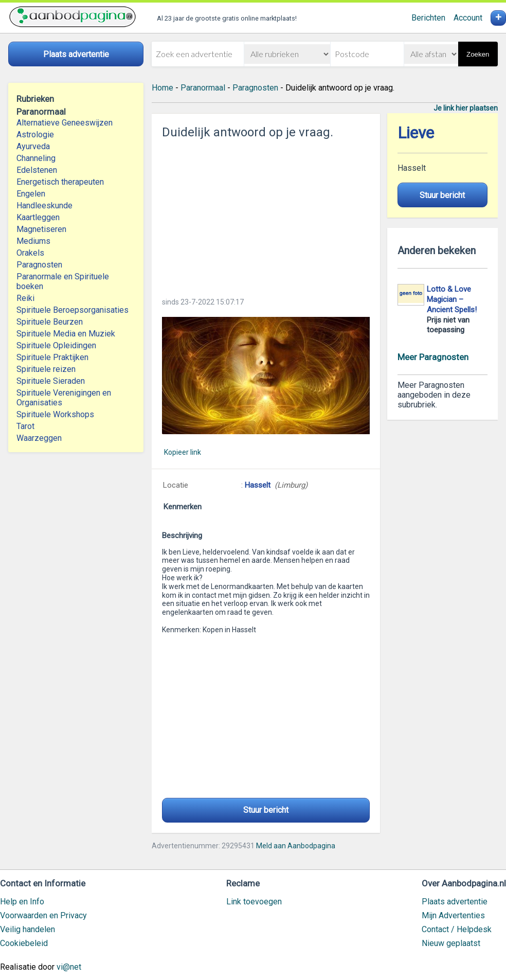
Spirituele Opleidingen (56, 345)
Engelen (31, 194)
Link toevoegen (254, 902)
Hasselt (258, 485)
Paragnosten (39, 265)
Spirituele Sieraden (51, 381)
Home (162, 88)
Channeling (36, 158)
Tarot (25, 426)
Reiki (25, 298)
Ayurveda (33, 146)
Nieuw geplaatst (451, 943)
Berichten (428, 18)
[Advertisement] (266, 215)
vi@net (69, 967)
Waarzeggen (39, 438)
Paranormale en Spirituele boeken (63, 281)
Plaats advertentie (455, 902)
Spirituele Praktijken (52, 357)
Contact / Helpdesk (457, 929)
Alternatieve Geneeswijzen (65, 123)
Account (468, 18)
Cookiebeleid (24, 943)
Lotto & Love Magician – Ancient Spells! (452, 299)
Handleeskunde (44, 206)
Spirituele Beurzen (50, 322)
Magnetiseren (41, 229)
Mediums (33, 241)
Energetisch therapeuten (60, 182)
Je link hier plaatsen (466, 108)
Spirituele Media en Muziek (66, 334)
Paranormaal (203, 88)
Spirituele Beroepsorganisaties (73, 310)
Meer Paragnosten (433, 357)
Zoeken (478, 54)
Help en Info (22, 902)
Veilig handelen (28, 929)
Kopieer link (183, 452)
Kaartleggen (38, 217)
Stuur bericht (266, 810)
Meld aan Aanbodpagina (296, 846)
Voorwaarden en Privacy (43, 915)
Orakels (30, 253)
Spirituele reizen (46, 369)
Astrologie (35, 135)
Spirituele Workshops (55, 414)
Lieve (416, 133)
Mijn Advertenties (453, 915)
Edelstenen (37, 170)
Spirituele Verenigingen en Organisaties (64, 398)
